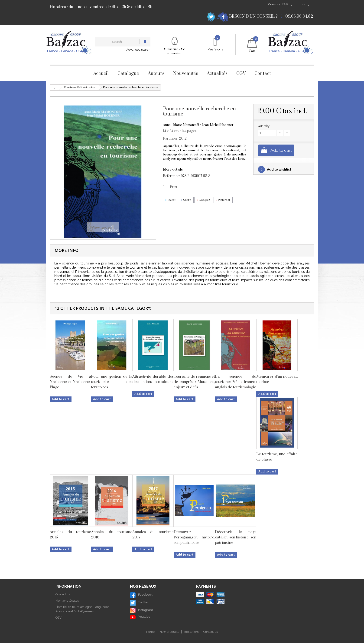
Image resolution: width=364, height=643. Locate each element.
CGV (241, 74)
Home (150, 632)
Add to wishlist (279, 170)
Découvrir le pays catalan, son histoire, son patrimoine (236, 537)
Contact (263, 74)
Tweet (171, 200)
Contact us (63, 594)
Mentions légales (67, 601)
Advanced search (138, 50)
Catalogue (128, 74)
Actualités (217, 74)
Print (174, 187)
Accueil (101, 74)
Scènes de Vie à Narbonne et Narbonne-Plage (70, 382)
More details (173, 170)
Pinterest (223, 200)
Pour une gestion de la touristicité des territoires (112, 382)
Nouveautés (186, 74)
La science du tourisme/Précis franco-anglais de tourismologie (236, 382)
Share (186, 200)
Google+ (203, 200)
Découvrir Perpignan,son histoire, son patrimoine (194, 537)
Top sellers (191, 632)
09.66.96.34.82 (299, 16)
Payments (206, 586)
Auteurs (156, 74)
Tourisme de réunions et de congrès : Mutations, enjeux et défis (194, 382)
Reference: (171, 176)
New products (169, 632)
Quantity (264, 126)
